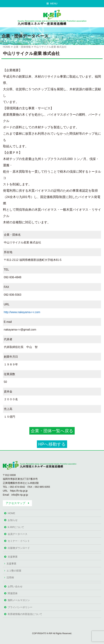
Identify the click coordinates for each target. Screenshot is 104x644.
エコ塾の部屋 (14, 571)
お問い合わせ (15, 586)
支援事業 (13, 557)
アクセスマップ (15, 503)
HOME (7, 47)
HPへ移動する (52, 444)
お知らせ (13, 520)
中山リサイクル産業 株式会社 (50, 47)
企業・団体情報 (22, 47)
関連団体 (13, 593)
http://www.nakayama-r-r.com (22, 312)
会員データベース (18, 534)
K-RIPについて (16, 527)
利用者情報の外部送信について (25, 614)
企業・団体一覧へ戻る (52, 431)
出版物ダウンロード (19, 548)
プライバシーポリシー (20, 607)
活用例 (10, 577)
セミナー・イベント (19, 541)
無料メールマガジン (19, 600)
